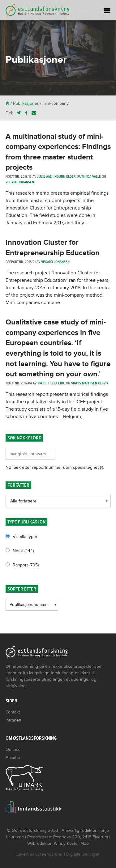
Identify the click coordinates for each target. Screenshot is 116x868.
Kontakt (13, 712)
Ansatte (13, 758)
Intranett (13, 720)
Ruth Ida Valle (89, 176)
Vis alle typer (25, 537)
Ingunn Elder (64, 176)
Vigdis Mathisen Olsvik (90, 383)
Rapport (26, 565)
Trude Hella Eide (51, 383)
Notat (23, 551)
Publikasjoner (26, 103)
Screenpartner (49, 854)
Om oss (13, 749)
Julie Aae (44, 176)
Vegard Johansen (20, 182)
